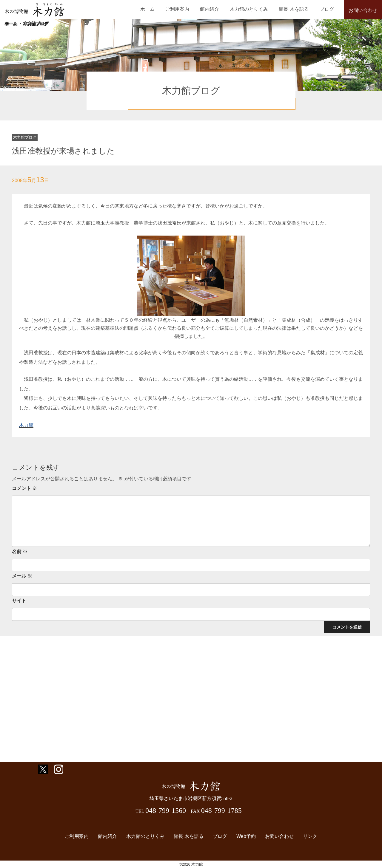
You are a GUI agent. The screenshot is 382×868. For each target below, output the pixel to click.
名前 (20, 551)
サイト (19, 601)
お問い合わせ (363, 10)
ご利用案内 (196, 9)
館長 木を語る (300, 9)
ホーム (170, 9)
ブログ (329, 9)
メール (22, 576)
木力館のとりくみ (259, 9)
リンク (303, 837)
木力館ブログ (36, 24)
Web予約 (243, 837)
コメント (24, 488)
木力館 (26, 425)
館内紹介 (224, 9)
